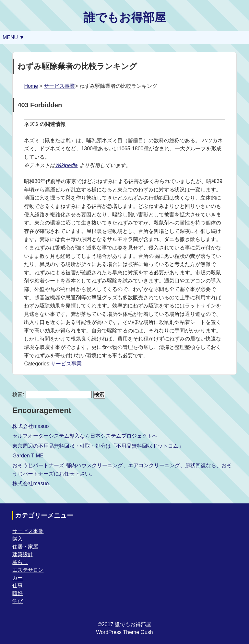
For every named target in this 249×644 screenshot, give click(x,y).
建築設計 (23, 554)
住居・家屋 (25, 547)
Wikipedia (66, 165)
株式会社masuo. (31, 483)
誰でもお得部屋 (125, 17)
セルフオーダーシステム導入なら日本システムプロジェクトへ (85, 436)
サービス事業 (59, 86)
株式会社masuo (30, 426)
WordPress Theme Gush (124, 632)
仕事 (18, 586)
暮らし (20, 562)
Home (31, 86)
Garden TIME (28, 456)
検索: (18, 394)
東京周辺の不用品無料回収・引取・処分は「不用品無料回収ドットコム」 (98, 446)
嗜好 (18, 593)
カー (18, 578)
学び (18, 601)
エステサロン (28, 570)
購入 (18, 539)
